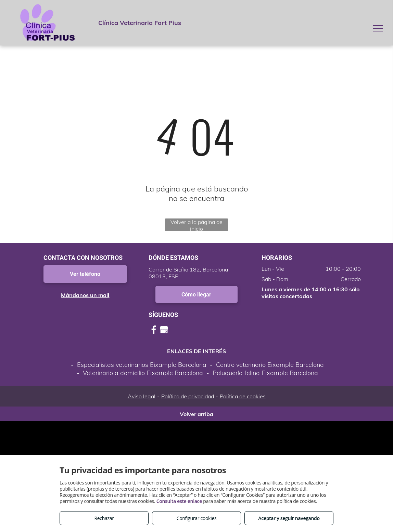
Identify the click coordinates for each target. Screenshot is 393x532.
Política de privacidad (188, 396)
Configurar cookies (197, 518)
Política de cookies (243, 396)
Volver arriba (196, 414)
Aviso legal (142, 396)
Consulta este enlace (179, 501)
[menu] (378, 28)
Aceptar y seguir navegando (289, 518)
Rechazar (104, 518)
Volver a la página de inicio (196, 225)
